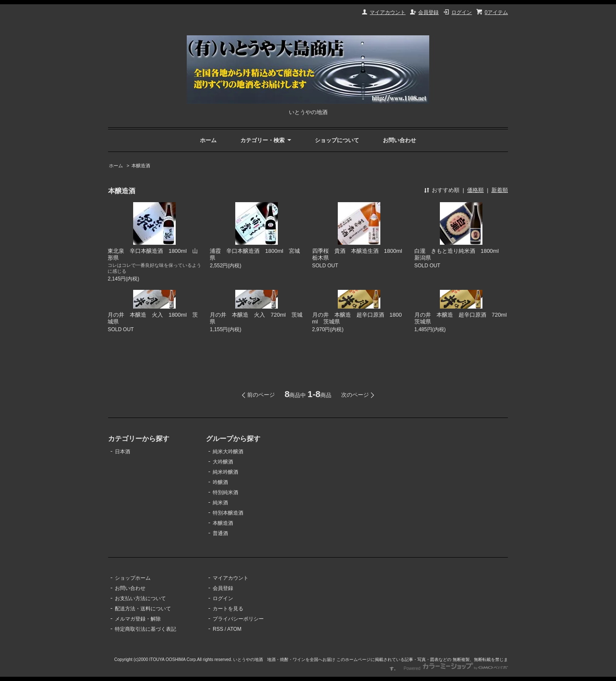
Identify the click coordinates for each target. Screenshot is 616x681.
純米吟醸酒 (225, 472)
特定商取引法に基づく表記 (145, 629)
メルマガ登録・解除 (138, 619)
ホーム (208, 140)
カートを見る (228, 609)
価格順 (475, 190)
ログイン (462, 12)
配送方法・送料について (143, 609)
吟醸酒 (220, 482)
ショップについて (337, 140)
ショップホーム (133, 578)
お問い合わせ (399, 140)
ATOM (234, 629)
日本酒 (123, 452)
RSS (218, 629)
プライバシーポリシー (238, 619)
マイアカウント (388, 12)
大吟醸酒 (223, 462)
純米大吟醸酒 (228, 452)
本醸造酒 (141, 166)
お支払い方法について (140, 598)
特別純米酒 (225, 492)
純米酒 (220, 503)
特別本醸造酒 (228, 513)
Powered (456, 668)
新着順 (500, 190)
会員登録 (428, 12)
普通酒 (220, 533)
